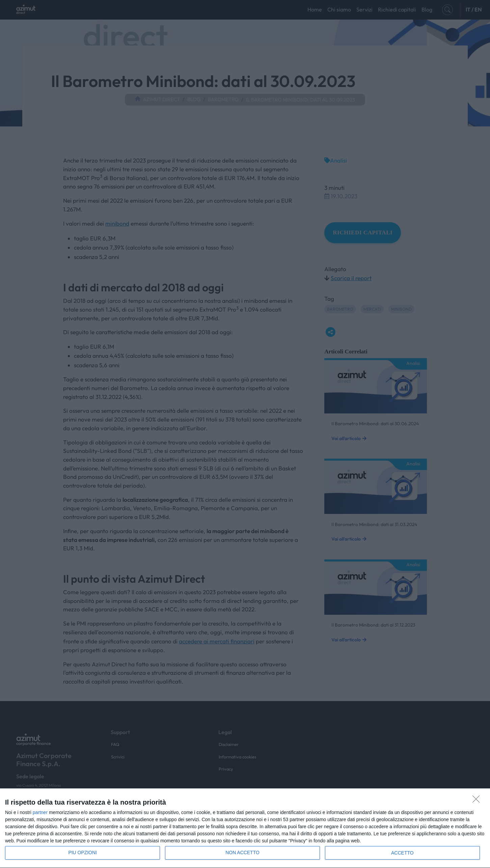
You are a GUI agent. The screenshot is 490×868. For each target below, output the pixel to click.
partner (40, 812)
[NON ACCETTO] (478, 801)
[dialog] (245, 828)
